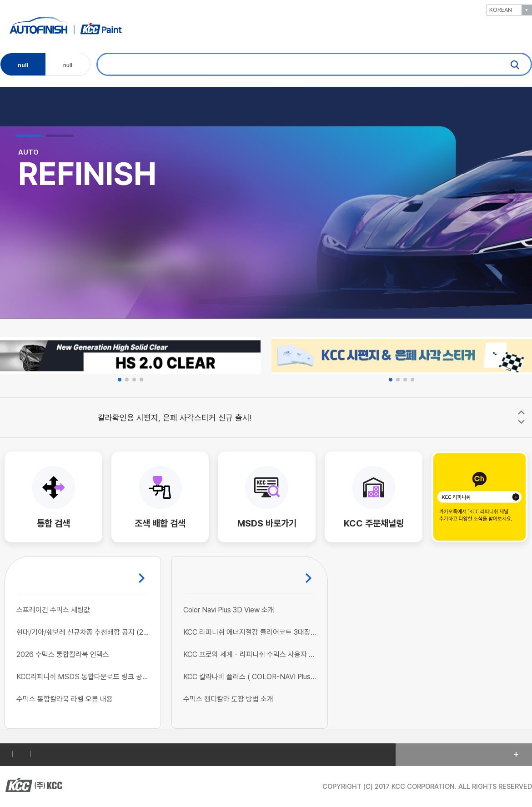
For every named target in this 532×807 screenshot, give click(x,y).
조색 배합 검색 (160, 523)
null (23, 63)
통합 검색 (53, 523)
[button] (29, 136)
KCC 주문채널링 (374, 523)
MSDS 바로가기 (267, 523)
